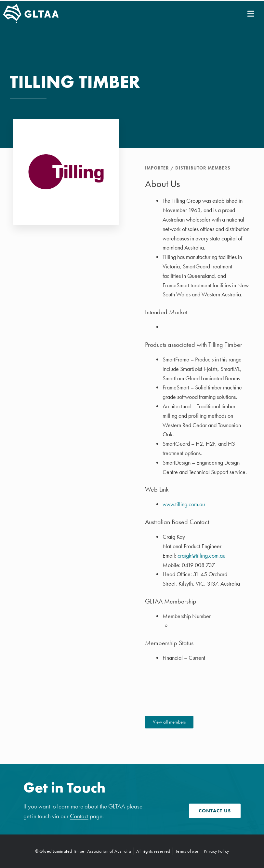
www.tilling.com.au (184, 504)
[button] (251, 14)
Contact (79, 816)
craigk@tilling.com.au (201, 556)
